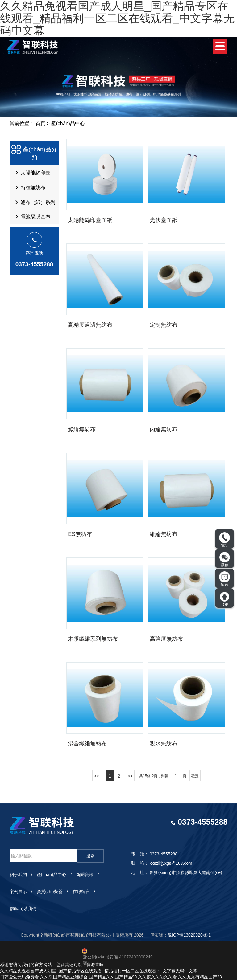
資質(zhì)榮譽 (50, 892)
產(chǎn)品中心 (68, 123)
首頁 (40, 123)
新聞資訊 (85, 875)
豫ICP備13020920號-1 (189, 935)
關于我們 (18, 875)
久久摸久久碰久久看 (157, 977)
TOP (225, 599)
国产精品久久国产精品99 (113, 977)
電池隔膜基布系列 (36, 221)
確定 (195, 776)
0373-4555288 (34, 269)
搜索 (90, 856)
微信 (225, 559)
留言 (225, 579)
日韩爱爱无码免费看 (19, 977)
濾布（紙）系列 (34, 205)
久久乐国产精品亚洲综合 (64, 977)
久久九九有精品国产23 (200, 977)
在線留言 (81, 892)
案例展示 (18, 892)
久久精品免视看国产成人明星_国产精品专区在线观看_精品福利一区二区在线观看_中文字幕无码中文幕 (99, 971)
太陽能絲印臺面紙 (36, 174)
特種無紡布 (29, 189)
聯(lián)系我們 (23, 909)
